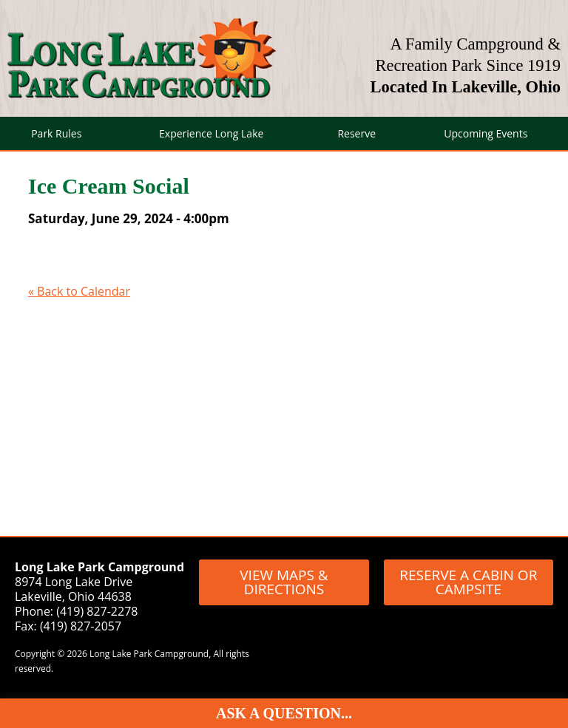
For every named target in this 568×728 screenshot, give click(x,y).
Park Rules (56, 133)
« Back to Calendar (79, 291)
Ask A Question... (284, 713)
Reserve (356, 133)
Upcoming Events (486, 133)
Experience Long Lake (211, 133)
